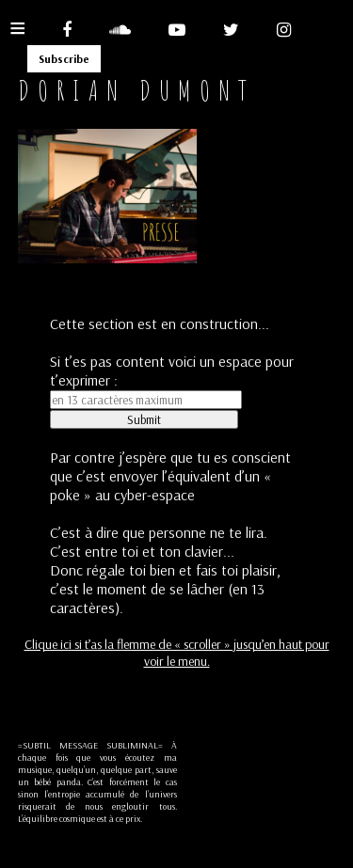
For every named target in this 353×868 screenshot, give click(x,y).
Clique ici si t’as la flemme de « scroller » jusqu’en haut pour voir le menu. (177, 653)
